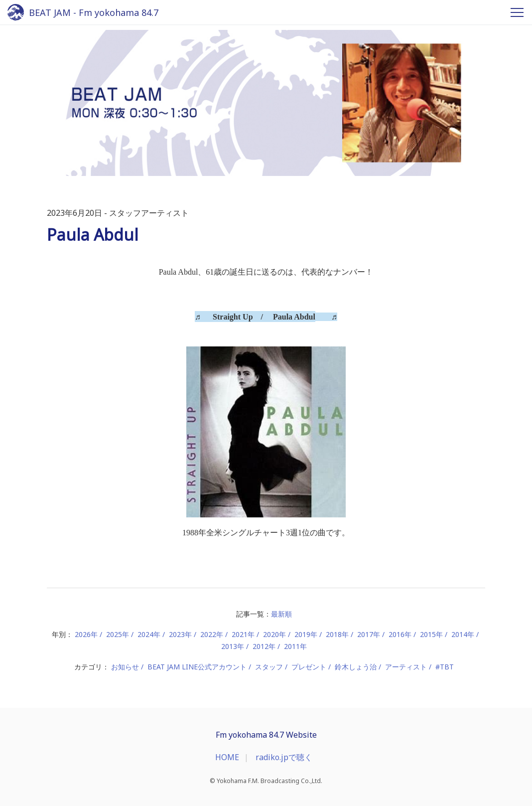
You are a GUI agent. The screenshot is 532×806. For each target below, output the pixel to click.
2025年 (118, 634)
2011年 (295, 646)
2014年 (463, 634)
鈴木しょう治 (356, 667)
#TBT (445, 667)
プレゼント (309, 667)
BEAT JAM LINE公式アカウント (197, 667)
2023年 (180, 634)
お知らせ (125, 667)
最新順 (281, 614)
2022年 (212, 634)
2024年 (149, 634)
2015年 (431, 634)
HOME (227, 757)
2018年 (337, 634)
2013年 (233, 646)
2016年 (400, 634)
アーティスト (406, 667)
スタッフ (269, 667)
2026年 (86, 634)
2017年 (369, 634)
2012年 (264, 646)
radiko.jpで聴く (284, 757)
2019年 (306, 634)
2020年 (274, 634)
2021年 (243, 634)
